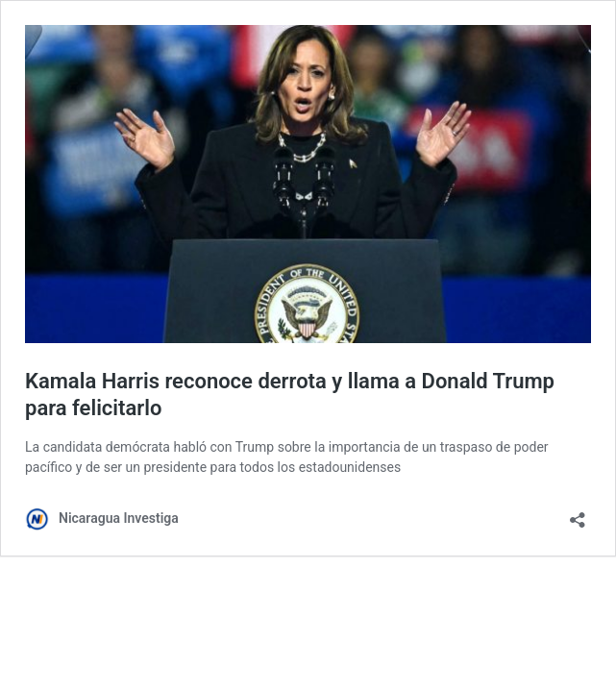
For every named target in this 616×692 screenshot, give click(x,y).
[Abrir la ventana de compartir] (578, 514)
